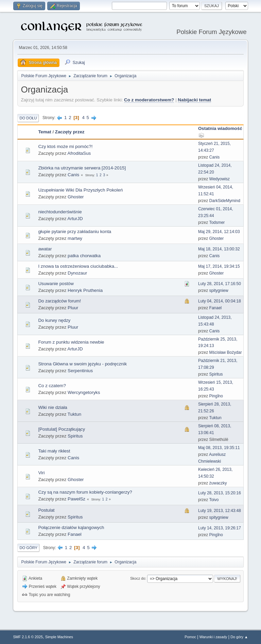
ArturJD (75, 219)
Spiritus (216, 374)
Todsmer (217, 222)
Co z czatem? (52, 386)
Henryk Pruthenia (85, 290)
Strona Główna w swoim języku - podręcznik (82, 364)
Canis (215, 157)
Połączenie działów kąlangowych (71, 527)
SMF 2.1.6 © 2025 (28, 637)
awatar (45, 249)
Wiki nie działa (53, 407)
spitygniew (219, 291)
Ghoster (76, 197)
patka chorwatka (84, 256)
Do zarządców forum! (59, 301)
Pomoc (190, 637)
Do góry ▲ (239, 637)
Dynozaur (77, 273)
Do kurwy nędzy (54, 320)
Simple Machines (59, 637)
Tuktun (74, 414)
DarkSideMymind (225, 201)
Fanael (216, 308)
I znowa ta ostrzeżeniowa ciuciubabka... (78, 266)
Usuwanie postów (56, 284)
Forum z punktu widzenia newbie (71, 342)
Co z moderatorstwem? (149, 100)
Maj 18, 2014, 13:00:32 (219, 249)
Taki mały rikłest (54, 451)
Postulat (46, 510)
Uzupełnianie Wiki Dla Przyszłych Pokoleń (80, 190)
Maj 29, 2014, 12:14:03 (219, 232)
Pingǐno (216, 396)
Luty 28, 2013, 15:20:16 (220, 493)
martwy (75, 238)
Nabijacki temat (194, 100)
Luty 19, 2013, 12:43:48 (220, 511)
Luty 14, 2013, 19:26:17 (220, 528)
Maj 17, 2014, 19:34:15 (219, 266)
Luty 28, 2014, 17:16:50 (220, 284)
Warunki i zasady (213, 637)
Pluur (73, 308)
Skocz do (138, 578)
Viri (41, 473)
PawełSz (76, 499)
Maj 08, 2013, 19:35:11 (219, 448)
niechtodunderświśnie (60, 212)
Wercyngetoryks (84, 392)
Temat (45, 132)
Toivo (214, 500)
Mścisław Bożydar (226, 352)
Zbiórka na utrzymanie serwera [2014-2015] (82, 168)
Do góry (28, 548)
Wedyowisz (220, 179)
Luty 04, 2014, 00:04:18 (220, 301)
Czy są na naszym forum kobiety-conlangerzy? (85, 492)
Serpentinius (80, 371)
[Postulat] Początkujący (62, 429)
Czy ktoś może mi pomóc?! (65, 146)
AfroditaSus (79, 153)
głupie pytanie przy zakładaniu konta (75, 232)
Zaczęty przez (70, 132)
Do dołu (28, 118)
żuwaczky (218, 483)
